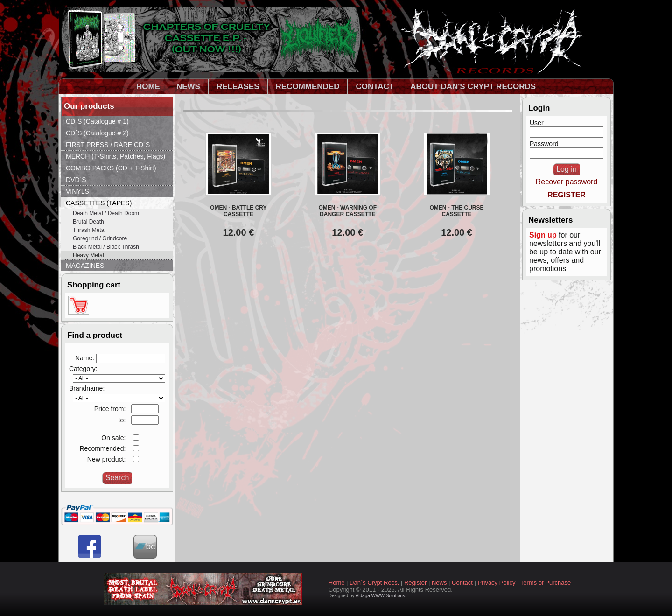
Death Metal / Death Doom (106, 213)
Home (337, 583)
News (439, 583)
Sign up (543, 235)
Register (415, 583)
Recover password (567, 182)
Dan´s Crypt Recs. (374, 583)
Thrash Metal (89, 230)
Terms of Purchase (546, 583)
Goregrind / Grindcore (100, 238)
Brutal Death (88, 222)
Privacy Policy (497, 583)
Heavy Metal (88, 255)
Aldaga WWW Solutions (380, 596)
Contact (462, 583)
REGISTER (567, 195)
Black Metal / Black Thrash (106, 247)
